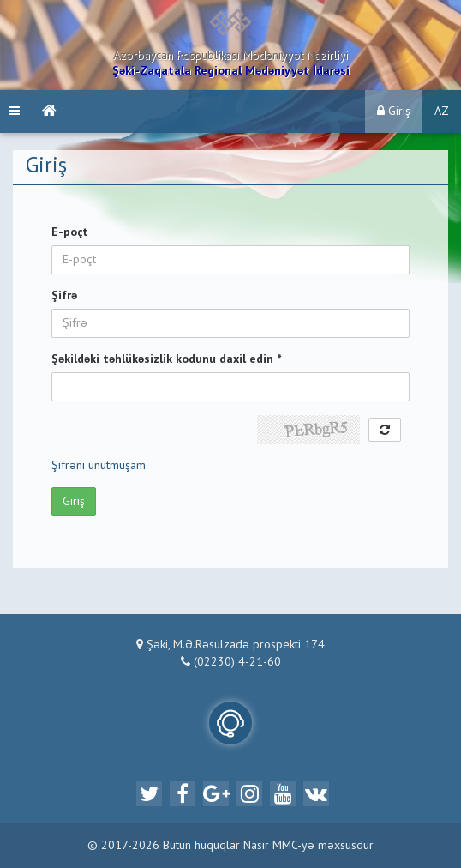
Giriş (394, 111)
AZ (442, 112)
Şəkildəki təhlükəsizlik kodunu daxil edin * (166, 359)
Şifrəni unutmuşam (99, 466)
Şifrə (64, 296)
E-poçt (70, 232)
